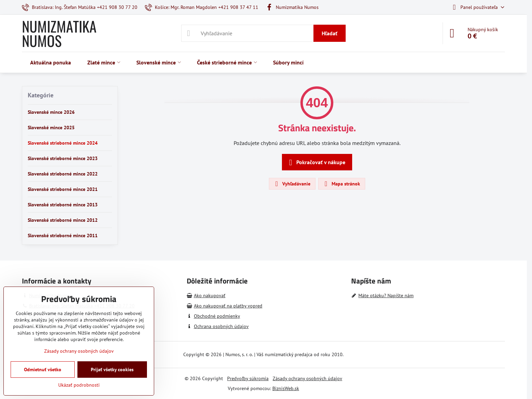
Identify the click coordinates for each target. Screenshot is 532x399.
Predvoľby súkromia (248, 378)
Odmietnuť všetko (43, 370)
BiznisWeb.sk (286, 388)
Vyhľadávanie (292, 184)
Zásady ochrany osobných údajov (307, 378)
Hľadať (330, 33)
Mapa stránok (341, 184)
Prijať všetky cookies (112, 370)
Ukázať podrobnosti (79, 385)
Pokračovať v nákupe (316, 162)
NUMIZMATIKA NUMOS (59, 33)
